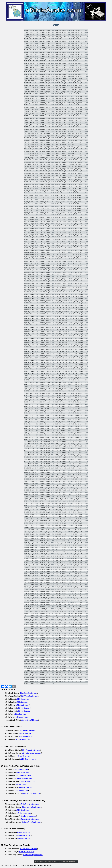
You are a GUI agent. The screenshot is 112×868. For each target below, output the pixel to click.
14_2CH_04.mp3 (61, 233)
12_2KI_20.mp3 (29, 213)
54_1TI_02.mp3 (29, 646)
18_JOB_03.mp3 (61, 270)
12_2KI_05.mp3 (45, 204)
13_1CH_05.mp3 (61, 217)
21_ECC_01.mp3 (77, 391)
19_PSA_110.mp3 (78, 351)
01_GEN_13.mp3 (29, 37)
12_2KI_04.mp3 (29, 204)
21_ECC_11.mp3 (45, 398)
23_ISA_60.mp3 (61, 435)
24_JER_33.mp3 (45, 457)
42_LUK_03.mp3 (77, 565)
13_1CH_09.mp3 (61, 219)
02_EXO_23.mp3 (29, 70)
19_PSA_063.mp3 (29, 327)
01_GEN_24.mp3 (77, 41)
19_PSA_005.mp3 (61, 294)
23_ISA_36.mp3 (61, 422)
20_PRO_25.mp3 (29, 389)
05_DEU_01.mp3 (45, 114)
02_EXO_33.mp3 (61, 74)
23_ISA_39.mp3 (45, 424)
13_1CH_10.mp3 (77, 219)
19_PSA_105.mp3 (61, 349)
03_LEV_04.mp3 (45, 81)
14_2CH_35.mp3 (45, 250)
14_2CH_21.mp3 (77, 241)
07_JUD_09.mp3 (77, 149)
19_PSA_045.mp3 (61, 316)
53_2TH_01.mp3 (29, 644)
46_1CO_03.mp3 (29, 615)
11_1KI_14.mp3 (29, 197)
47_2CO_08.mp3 (45, 626)
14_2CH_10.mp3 (29, 237)
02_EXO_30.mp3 (77, 72)
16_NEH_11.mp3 (77, 261)
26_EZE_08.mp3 (45, 475)
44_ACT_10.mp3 (77, 593)
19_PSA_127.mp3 (29, 362)
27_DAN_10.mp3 (77, 501)
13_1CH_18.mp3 (77, 224)
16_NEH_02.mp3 (61, 257)
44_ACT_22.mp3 (77, 600)
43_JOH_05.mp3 (45, 580)
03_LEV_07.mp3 (29, 83)
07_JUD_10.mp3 (29, 151)
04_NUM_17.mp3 (45, 103)
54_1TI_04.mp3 (61, 646)
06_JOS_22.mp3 (29, 145)
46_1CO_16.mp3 (45, 622)
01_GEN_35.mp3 (61, 48)
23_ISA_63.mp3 (45, 437)
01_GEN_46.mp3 (45, 54)
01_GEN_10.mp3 (45, 35)
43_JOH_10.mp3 (61, 582)
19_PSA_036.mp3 (45, 312)
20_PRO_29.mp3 (29, 391)
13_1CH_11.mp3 (29, 222)
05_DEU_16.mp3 (29, 123)
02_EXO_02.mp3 (77, 57)
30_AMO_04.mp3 (61, 514)
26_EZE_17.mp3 (61, 479)
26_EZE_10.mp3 (77, 475)
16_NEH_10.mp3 (61, 261)
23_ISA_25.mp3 (77, 415)
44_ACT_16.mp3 (45, 598)
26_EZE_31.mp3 (29, 488)
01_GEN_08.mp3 (77, 32)
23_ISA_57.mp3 (77, 433)
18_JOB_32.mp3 (77, 285)
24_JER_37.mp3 (45, 459)
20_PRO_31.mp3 (61, 391)
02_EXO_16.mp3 (45, 65)
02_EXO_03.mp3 (29, 59)
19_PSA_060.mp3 (45, 325)
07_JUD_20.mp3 (61, 156)
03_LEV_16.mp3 (45, 87)
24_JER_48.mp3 (29, 466)
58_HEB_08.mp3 (29, 657)
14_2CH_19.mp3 (45, 241)
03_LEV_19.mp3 (29, 90)
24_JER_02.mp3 (61, 439)
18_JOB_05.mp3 (29, 272)
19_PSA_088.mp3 (45, 340)
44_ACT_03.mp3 (29, 591)
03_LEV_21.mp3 (61, 90)
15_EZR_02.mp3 (29, 252)
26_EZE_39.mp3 (29, 492)
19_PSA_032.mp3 (45, 310)
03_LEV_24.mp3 (45, 92)
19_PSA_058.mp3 (78, 323)
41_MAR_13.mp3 (45, 563)
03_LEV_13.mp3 (61, 85)
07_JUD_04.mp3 (61, 147)
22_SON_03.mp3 (45, 400)
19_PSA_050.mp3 (78, 318)
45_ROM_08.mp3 (45, 609)
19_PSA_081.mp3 (61, 336)
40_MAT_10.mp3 (61, 545)
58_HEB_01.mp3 (45, 653)
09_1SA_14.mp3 (45, 167)
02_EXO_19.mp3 (29, 68)
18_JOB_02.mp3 (45, 270)
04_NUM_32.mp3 (29, 112)
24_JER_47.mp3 (77, 464)
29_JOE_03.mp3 (61, 512)
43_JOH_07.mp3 (77, 580)
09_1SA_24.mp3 (77, 171)
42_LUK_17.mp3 (45, 574)
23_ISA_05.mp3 (77, 404)
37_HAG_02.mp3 (61, 530)
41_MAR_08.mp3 (29, 560)
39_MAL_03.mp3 (77, 538)
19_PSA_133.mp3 (61, 365)
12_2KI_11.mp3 (77, 206)
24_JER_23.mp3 (77, 450)
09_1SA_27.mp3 (61, 173)
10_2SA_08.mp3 (61, 180)
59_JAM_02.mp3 (77, 659)
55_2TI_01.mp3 (45, 648)
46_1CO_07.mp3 (29, 618)
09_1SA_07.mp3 (61, 162)
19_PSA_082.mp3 (78, 336)
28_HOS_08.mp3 (45, 508)
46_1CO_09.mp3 (61, 618)
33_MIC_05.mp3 (45, 523)
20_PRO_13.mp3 (29, 382)
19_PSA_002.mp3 (78, 292)
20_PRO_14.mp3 (45, 382)
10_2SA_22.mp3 (29, 189)
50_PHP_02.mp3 (29, 637)
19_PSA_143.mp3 (29, 371)
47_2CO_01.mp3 (61, 622)
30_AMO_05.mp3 (77, 514)
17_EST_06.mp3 (77, 266)
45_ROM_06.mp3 (77, 607)
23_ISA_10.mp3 (29, 409)
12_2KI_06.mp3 (61, 204)
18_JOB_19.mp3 (61, 279)
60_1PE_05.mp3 (77, 664)
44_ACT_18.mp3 (77, 598)
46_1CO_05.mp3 (61, 615)
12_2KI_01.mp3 (45, 202)
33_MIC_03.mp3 (77, 521)
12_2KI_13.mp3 (45, 208)
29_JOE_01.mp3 (29, 512)
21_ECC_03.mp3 (45, 393)
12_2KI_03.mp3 (77, 202)
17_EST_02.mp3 (77, 263)
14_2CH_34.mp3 (29, 250)
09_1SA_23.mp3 (61, 171)
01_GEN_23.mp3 (61, 41)
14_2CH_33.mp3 (77, 248)
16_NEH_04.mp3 (29, 259)
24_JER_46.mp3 (61, 464)
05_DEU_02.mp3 (61, 114)
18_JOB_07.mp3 (61, 272)
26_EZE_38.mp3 (77, 490)
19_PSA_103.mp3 (29, 349)
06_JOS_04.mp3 (61, 134)
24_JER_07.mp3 (77, 442)
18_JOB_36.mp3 (77, 288)
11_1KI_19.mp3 (45, 200)
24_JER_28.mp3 (29, 455)
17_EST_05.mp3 (61, 266)
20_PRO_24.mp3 (77, 387)
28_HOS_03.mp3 (29, 505)
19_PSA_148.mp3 (45, 373)
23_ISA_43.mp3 (45, 426)
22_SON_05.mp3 (77, 400)
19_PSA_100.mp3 (45, 347)
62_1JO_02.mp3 (29, 668)
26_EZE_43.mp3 (29, 494)
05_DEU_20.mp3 (29, 125)
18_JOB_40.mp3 (77, 290)
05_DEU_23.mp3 (77, 125)
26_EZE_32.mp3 (45, 488)
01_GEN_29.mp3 (29, 46)
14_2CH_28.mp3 (61, 246)
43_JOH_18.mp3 (61, 587)
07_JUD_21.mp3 (77, 156)
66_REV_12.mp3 (61, 677)
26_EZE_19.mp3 (29, 481)
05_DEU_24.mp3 (29, 127)
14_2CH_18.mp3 (29, 241)
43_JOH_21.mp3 (45, 589)
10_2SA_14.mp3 (29, 184)
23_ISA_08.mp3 (61, 406)
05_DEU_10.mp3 (61, 118)
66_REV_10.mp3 (29, 677)
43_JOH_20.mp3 (29, 589)
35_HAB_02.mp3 (29, 527)
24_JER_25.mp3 (45, 453)
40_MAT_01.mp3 (45, 541)
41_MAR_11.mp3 (77, 560)
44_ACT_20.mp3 (45, 600)
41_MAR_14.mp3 (61, 563)
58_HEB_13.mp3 (45, 659)
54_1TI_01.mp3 (77, 644)
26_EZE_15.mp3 (29, 479)
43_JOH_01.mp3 (45, 578)
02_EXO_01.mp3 (61, 57)
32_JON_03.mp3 (77, 519)
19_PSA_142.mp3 (78, 369)
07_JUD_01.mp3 (77, 145)
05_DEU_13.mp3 (45, 120)
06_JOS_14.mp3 (29, 140)
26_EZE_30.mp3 (77, 486)
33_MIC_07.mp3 (77, 523)
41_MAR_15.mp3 (77, 563)
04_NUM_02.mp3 (61, 94)
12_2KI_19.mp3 (77, 211)
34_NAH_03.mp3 (61, 525)
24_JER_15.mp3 (77, 446)
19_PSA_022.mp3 (78, 303)
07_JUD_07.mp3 (45, 149)
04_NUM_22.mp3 (61, 105)
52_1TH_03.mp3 (45, 642)
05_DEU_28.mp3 (29, 129)
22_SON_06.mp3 (29, 402)
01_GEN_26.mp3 (45, 43)
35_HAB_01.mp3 (77, 525)
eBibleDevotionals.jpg (41, 862)
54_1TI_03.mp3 (45, 646)
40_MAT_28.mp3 (29, 556)
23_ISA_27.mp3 (45, 417)
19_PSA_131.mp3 (29, 365)
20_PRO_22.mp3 (45, 387)
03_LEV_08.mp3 (45, 83)
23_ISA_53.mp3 (77, 431)
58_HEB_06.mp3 (61, 655)
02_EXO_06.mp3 (77, 59)
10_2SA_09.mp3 (77, 180)
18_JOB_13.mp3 (29, 277)
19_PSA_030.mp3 (78, 307)
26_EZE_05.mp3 (61, 472)
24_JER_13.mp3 (45, 446)
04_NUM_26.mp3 (61, 107)
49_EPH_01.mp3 (45, 633)
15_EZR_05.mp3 (77, 252)
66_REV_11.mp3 (45, 677)
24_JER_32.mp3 (29, 457)
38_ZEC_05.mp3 (77, 532)
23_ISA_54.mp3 (29, 433)
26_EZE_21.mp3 (61, 481)
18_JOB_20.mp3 (77, 279)
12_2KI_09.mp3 (45, 206)
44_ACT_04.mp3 (45, 591)
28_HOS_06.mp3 (77, 505)
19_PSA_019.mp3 (29, 303)
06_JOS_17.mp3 (77, 140)
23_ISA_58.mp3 (29, 435)
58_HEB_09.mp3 (45, 657)
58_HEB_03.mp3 (77, 653)
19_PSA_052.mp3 (45, 321)
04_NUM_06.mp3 (61, 96)
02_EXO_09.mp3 (61, 61)
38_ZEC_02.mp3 (29, 532)
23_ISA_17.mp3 (77, 411)
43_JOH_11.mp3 (77, 582)
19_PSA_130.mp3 (78, 362)
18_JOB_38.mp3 (45, 290)
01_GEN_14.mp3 (45, 37)
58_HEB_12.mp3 (29, 659)
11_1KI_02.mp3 (29, 191)
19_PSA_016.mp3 (45, 301)
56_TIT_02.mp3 (61, 651)
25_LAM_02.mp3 (61, 468)
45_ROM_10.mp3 (77, 609)
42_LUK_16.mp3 (29, 574)
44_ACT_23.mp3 (29, 602)
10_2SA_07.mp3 (45, 180)
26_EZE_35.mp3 (29, 490)
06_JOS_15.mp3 (45, 140)
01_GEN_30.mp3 (45, 46)
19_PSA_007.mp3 (29, 296)
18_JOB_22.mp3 (45, 281)
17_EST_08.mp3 (45, 268)
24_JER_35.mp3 (77, 457)
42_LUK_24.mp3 (29, 578)
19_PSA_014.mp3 (78, 299)
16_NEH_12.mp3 (29, 263)
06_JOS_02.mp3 (29, 134)
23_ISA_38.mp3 (29, 424)
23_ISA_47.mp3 (45, 428)
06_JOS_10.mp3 (29, 138)
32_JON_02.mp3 (61, 519)
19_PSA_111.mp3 (29, 354)
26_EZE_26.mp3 (77, 483)
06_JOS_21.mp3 (77, 142)
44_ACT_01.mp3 (61, 589)
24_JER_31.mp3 (77, 455)
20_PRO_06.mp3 (45, 378)
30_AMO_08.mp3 (61, 516)
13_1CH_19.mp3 (29, 226)
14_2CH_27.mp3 (45, 246)
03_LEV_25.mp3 (61, 92)
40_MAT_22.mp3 (61, 552)
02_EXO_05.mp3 (61, 59)
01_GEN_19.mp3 (61, 39)
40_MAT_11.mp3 (77, 545)
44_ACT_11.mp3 (29, 596)
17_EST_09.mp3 (61, 268)
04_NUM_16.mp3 (29, 103)
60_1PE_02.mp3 (29, 664)
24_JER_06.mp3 (61, 442)
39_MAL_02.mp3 (61, 538)
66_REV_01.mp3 (77, 670)
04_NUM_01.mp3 (45, 94)
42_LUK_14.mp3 (61, 571)
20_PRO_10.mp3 (45, 380)
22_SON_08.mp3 (61, 402)
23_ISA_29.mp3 (77, 417)
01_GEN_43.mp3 (61, 52)
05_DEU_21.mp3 (45, 125)
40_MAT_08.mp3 (29, 545)
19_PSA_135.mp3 (29, 367)
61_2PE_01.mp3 (29, 666)
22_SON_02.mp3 (29, 400)
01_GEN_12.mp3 (77, 35)
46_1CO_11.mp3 (29, 620)
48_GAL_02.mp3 (29, 631)
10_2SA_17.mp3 (77, 184)
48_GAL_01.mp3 (77, 629)
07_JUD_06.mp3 (29, 149)
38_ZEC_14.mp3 (29, 538)
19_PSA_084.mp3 (45, 338)
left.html (54, 862)
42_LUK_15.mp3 (77, 571)
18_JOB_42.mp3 (45, 292)
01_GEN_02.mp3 (45, 30)
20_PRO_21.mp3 (29, 387)
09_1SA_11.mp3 (61, 164)
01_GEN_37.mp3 (29, 50)
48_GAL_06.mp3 (29, 633)
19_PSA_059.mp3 (29, 325)
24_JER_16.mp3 (29, 448)
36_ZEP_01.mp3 (61, 527)
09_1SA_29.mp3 (29, 175)
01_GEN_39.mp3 (61, 50)
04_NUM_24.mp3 (29, 107)
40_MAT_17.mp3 (45, 549)
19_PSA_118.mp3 (78, 356)
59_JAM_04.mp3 (45, 662)
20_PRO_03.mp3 (61, 376)
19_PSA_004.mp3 (45, 294)
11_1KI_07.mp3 (45, 193)
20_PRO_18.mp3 (45, 384)
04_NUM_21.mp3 (45, 105)
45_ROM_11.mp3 (29, 611)
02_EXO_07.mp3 (29, 61)
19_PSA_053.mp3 (61, 321)
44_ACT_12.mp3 (45, 596)
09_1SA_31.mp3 (61, 175)
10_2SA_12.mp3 (61, 182)
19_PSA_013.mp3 (61, 299)
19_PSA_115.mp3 (29, 356)
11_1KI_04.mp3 (61, 191)
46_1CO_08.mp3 (45, 618)
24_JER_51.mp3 (77, 466)
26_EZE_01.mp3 (61, 470)
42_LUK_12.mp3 (29, 571)
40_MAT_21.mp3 (45, 552)
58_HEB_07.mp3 (77, 655)
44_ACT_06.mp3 (77, 591)
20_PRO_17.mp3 (29, 384)
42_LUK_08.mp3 (29, 569)
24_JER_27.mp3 (77, 453)
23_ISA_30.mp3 (29, 420)
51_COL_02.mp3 (29, 640)
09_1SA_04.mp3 (77, 160)
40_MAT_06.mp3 (61, 543)
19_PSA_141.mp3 (61, 369)
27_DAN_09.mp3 (61, 501)
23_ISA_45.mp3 (77, 426)
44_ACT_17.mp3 (61, 598)
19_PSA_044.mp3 (45, 316)
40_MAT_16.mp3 (29, 549)
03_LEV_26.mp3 (77, 92)
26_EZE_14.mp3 (77, 477)
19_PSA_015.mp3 (29, 301)
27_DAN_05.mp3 (61, 499)
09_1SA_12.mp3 (77, 164)
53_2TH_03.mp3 (61, 644)
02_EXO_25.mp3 (61, 70)
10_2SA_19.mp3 (45, 186)
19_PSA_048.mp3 (45, 318)
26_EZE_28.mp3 (45, 486)
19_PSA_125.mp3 (61, 360)
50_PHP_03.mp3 (45, 637)
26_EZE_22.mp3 (77, 481)
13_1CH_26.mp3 (77, 228)
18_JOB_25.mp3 (29, 283)
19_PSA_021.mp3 (61, 303)
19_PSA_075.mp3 (29, 334)
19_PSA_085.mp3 (61, 338)
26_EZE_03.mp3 (29, 472)
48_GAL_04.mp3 (61, 631)
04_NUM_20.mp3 (29, 105)
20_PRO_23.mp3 (61, 387)
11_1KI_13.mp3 (77, 195)
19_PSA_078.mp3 (78, 334)
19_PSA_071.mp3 (29, 332)
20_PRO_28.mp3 (77, 389)
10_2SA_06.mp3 (29, 180)
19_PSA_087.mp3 (29, 340)
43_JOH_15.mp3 (77, 585)
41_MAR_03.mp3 (77, 556)
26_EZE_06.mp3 (77, 472)
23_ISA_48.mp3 (61, 428)
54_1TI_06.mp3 (29, 648)
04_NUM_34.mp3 (61, 112)
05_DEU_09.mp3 (45, 118)
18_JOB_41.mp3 (29, 292)
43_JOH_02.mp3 (61, 578)
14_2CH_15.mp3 (45, 239)
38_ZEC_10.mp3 (29, 536)
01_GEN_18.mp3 (45, 39)
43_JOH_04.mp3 (29, 580)
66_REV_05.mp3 (77, 673)
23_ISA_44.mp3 (61, 426)
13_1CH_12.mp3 (45, 222)
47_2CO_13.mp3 (61, 629)
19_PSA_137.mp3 (61, 367)
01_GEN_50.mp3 (45, 57)
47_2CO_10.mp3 (77, 626)
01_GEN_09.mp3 (29, 35)
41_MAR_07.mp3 (77, 558)
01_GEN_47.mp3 (61, 54)
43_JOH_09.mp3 (45, 582)
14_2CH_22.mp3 (29, 244)
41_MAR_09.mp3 (45, 560)
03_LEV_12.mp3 (45, 85)
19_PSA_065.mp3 (61, 327)
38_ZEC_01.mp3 (77, 530)
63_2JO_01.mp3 (29, 670)
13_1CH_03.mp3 (29, 217)
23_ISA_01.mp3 (77, 402)
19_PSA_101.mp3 (61, 347)
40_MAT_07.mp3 (77, 543)
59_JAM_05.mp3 (61, 662)
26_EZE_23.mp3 (29, 483)
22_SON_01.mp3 (77, 398)
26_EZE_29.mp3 (61, 486)
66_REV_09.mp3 (77, 675)
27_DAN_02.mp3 (77, 497)
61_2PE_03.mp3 (61, 666)
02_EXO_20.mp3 (45, 68)
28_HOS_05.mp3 (61, 505)
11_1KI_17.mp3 (77, 197)
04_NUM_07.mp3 (77, 96)
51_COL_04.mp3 (61, 640)
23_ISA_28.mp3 (61, 417)
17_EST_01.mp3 (61, 263)
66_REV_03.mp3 (45, 673)
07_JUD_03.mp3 (45, 147)
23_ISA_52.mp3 (61, 431)
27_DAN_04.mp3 (45, 499)
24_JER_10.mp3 (61, 444)
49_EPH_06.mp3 (61, 635)
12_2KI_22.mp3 (61, 213)
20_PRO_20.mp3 (77, 384)
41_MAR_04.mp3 (29, 558)
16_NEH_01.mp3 (45, 257)
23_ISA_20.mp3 (61, 413)
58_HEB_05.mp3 (45, 655)
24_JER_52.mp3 (29, 468)
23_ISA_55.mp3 (45, 433)
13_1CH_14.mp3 (77, 222)
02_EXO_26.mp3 (77, 70)
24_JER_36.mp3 (29, 459)
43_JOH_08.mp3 (29, 582)
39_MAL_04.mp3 (29, 541)
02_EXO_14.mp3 (77, 63)
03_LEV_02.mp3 (77, 79)
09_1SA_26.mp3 (45, 173)
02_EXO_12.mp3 (45, 63)
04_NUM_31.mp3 (77, 109)
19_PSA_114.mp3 (78, 354)
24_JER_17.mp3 (45, 448)
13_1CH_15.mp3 (29, 224)
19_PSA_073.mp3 (61, 332)
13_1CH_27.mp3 (29, 230)
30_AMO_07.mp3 (45, 516)
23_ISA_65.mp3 (77, 437)
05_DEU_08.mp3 (29, 118)
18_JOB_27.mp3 (61, 283)
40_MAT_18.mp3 (61, 549)
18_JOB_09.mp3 (29, 274)
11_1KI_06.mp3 (29, 193)
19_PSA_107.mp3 (29, 351)
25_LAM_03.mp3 (77, 468)
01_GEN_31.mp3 (61, 46)
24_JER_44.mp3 (29, 464)
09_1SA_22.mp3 (45, 171)
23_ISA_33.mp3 (77, 420)
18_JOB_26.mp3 (45, 283)
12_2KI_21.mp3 (45, 213)
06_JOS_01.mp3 (77, 131)
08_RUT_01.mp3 (29, 158)
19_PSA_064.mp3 (45, 327)
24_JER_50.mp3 (61, 466)
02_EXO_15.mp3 (29, 65)
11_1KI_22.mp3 (29, 202)
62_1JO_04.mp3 (61, 668)
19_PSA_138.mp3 (78, 367)
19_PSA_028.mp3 (45, 307)
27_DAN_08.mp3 (45, 501)
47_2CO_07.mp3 (29, 626)
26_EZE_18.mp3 (77, 479)
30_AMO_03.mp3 (45, 514)
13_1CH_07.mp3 (29, 219)
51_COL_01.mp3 (77, 637)
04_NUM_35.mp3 (77, 112)
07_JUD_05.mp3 (77, 147)
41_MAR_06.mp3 (61, 558)
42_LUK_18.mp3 (61, 574)
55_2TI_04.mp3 (29, 651)
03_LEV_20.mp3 (45, 90)
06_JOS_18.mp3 (29, 142)
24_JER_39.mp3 (77, 459)
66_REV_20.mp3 (61, 681)
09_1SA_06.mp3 (45, 162)
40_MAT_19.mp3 (77, 549)
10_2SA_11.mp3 (45, 182)
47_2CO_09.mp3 (61, 626)
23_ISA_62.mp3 (29, 437)
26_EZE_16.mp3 (45, 479)
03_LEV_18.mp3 (77, 87)
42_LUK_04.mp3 (29, 567)
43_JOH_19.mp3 (77, 587)
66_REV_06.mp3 (29, 675)
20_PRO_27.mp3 (61, 389)
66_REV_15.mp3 (45, 679)
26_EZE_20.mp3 (45, 481)
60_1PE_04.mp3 (61, 664)
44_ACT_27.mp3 (29, 604)
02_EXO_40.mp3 (45, 79)
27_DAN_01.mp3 (61, 497)
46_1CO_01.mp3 (61, 613)
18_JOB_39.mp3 (61, 290)
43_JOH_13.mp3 (45, 585)
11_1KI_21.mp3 (77, 200)
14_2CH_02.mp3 (29, 233)
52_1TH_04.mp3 (61, 642)
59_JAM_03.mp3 (29, 662)
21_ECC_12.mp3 (61, 398)
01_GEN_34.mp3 (45, 48)
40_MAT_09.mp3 (45, 545)
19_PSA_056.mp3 (45, 323)
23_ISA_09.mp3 (77, 406)
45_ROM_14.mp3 (77, 611)
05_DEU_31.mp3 (77, 129)
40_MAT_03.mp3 (77, 541)
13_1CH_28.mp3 (45, 230)
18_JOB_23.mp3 (61, 281)
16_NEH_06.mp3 (61, 259)
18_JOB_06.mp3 (45, 272)
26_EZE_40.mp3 (45, 492)
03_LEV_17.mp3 (61, 87)
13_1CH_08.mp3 (45, 219)
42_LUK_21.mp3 (45, 576)
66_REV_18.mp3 (29, 681)
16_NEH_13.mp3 (45, 263)
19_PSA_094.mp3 (78, 343)
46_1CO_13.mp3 (61, 620)
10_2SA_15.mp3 (45, 184)
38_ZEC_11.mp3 (45, 536)
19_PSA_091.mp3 (29, 343)
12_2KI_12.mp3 (29, 208)
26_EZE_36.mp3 (45, 490)
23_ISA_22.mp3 (29, 415)
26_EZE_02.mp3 (77, 470)
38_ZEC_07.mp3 (45, 534)
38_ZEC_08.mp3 (61, 534)
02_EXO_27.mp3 (29, 72)
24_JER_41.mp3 (45, 461)
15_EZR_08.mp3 (61, 255)
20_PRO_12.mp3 (77, 380)
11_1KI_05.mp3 (77, 191)
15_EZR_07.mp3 (45, 255)
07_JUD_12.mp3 (61, 151)
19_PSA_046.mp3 (78, 316)
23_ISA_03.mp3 (45, 404)
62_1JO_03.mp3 (45, 668)
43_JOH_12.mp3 (29, 585)
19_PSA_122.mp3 (78, 358)
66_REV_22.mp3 (29, 684)
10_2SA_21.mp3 (77, 186)
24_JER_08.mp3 (29, 444)
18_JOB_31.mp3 (61, 285)
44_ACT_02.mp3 (77, 589)
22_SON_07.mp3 (45, 402)
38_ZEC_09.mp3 (77, 534)
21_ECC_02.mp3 (29, 393)
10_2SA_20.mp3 (61, 186)
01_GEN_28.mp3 (77, 43)
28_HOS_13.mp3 (61, 510)
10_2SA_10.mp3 (29, 182)
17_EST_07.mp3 (29, 268)
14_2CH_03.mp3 (45, 233)
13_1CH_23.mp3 (29, 228)
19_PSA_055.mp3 (29, 323)
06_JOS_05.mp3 (77, 134)
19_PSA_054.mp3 (78, 321)
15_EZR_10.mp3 (29, 257)
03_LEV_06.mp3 (77, 81)
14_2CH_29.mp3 (77, 246)
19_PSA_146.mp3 (78, 371)
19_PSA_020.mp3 (45, 303)
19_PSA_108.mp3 (45, 351)
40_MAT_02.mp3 (61, 541)
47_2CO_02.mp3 (77, 622)
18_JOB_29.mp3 (29, 285)
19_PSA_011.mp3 (29, 299)
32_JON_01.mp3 (45, 519)
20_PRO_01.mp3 (29, 376)
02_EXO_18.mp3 (77, 65)
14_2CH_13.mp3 (77, 237)
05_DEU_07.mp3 (77, 116)
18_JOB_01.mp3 (29, 270)
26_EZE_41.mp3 (61, 492)
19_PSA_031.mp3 (29, 310)
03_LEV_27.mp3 (29, 94)
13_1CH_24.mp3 (45, 228)
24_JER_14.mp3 (61, 446)
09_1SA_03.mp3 (61, 160)
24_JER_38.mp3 (61, 459)
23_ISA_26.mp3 (29, 417)
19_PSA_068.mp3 (45, 329)
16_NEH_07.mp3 (77, 259)
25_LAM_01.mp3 (45, 468)
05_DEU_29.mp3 (45, 129)
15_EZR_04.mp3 (61, 252)
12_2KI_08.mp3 (29, 206)
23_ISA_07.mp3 (45, 406)
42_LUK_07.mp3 (77, 567)
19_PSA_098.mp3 (78, 345)
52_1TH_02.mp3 (29, 642)
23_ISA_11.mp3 (45, 409)
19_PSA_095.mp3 (29, 345)
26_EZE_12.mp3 (45, 477)
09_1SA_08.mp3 (77, 162)
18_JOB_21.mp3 (29, 281)
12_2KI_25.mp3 (45, 215)
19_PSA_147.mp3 (29, 373)
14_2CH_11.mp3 (45, 237)
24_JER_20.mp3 (29, 450)
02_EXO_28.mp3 (45, 72)
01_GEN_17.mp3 (29, 39)
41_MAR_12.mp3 (29, 563)
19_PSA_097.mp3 (61, 345)
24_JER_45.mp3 (45, 464)
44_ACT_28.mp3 (45, 604)
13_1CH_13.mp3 (61, 222)
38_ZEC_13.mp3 (77, 536)
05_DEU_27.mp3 (77, 127)
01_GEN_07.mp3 (61, 32)
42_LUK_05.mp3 (45, 567)
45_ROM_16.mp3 (45, 613)
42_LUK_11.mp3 (77, 569)
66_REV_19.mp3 (45, 681)
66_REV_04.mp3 (61, 673)
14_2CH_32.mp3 (61, 248)
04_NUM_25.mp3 (45, 107)
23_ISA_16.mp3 (61, 411)
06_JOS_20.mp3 (61, 142)
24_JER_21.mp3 (45, 450)
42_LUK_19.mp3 (77, 574)
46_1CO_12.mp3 (45, 620)
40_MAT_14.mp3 (61, 547)
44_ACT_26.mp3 (77, 602)
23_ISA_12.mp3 (61, 409)
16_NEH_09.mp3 (45, 261)
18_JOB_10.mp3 (45, 274)
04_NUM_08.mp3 (29, 98)
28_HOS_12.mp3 (45, 510)
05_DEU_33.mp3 (45, 131)
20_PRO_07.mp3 (61, 378)
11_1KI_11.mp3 (45, 195)
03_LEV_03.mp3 (29, 81)
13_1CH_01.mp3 (61, 215)
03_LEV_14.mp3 (77, 85)
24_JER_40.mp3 (29, 461)
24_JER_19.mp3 (77, 448)
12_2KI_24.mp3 (29, 215)
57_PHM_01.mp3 (29, 653)
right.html (43, 684)
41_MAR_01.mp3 (45, 556)
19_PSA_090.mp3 (78, 340)
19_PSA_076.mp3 (45, 334)
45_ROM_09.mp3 (61, 609)
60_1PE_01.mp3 (77, 662)
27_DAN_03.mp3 (29, 499)
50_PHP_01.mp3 (77, 635)
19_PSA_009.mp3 (61, 296)
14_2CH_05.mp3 (77, 233)
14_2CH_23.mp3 (45, 244)
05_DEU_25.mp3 (45, 127)
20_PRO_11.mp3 (61, 380)
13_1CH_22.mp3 (77, 226)
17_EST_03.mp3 (29, 266)
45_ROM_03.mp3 (29, 607)
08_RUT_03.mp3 (61, 158)
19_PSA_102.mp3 (78, 347)
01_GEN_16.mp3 (77, 37)
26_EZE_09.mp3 (61, 475)
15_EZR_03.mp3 (45, 252)
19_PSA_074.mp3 (78, 332)
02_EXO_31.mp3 (29, 74)
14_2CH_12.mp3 (61, 237)
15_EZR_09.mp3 (77, 255)
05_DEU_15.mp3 (77, 120)
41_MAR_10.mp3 (61, 560)
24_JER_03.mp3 (77, 439)
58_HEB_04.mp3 (29, 655)
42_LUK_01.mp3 (45, 565)
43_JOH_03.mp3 (77, 578)
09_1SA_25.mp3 (29, 173)
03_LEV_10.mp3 (77, 83)
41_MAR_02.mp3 (61, 556)
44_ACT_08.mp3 (45, 593)
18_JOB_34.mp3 (45, 288)
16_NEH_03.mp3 (77, 257)
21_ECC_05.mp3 (77, 393)
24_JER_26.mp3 (61, 453)
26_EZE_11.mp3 (29, 477)
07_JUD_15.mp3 (45, 153)
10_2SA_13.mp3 (77, 182)
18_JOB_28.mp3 (77, 283)
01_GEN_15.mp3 (61, 37)
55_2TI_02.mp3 (61, 648)
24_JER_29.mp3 (45, 455)
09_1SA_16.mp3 (77, 167)
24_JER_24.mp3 (29, 453)
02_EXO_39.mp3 (29, 79)
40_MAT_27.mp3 (77, 554)
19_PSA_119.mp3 (29, 358)
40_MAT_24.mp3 (29, 554)
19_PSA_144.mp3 (45, 371)
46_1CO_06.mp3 (77, 615)
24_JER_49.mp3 (45, 466)
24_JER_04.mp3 (29, 442)
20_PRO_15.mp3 (61, 382)
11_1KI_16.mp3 (61, 197)
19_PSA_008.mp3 (45, 296)
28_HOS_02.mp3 (77, 503)
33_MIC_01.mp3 (45, 521)
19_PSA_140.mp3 (45, 369)
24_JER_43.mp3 (77, 461)
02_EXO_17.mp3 (61, 65)
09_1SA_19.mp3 (61, 169)
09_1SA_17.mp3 (29, 169)
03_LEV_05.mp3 (61, 81)
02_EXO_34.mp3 (77, 74)
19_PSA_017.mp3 (61, 301)
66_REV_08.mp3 (61, 675)
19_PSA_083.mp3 (29, 338)
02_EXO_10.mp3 (77, 61)
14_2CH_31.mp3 (45, 248)
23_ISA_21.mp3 (77, 413)
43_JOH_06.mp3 (61, 580)
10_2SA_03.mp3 (45, 178)
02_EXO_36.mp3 (45, 76)
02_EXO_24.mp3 (45, 70)
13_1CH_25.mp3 (61, 228)
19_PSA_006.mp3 (78, 294)
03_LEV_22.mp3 (77, 90)
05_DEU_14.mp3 (61, 120)
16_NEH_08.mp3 (29, 261)
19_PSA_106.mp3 (78, 349)
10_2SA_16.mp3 (61, 184)
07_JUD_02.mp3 (29, 147)
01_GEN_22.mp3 (45, 41)
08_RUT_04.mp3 (77, 158)
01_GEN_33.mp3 (29, 48)
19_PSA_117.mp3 (61, 356)
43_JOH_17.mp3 (45, 587)
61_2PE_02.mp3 (45, 666)
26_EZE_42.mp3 (77, 492)
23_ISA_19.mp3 (45, 413)
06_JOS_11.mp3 (45, 138)
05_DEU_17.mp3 (45, 123)
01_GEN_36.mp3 (77, 48)
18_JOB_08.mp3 (77, 272)
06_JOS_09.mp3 (77, 136)
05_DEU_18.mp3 (61, 123)
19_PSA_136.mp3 (45, 367)
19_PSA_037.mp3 (61, 312)
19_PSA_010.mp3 (78, 296)
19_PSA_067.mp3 (29, 329)
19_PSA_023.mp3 (29, 305)
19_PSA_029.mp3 (61, 307)
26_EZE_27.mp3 (29, 486)
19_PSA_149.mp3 (61, 373)
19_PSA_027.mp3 (29, 307)
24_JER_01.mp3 (45, 439)
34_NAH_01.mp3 (29, 525)
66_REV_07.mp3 (45, 675)
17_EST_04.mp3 (45, 266)
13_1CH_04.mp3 (45, 217)
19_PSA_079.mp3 (29, 336)
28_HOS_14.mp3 (77, 510)
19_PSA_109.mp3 (61, 351)
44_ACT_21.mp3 (61, 600)
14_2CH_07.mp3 (45, 235)
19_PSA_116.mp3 (45, 356)
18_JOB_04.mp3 (77, 270)
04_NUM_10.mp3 (61, 98)
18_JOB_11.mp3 (61, 274)
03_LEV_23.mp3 (29, 92)
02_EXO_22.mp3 (77, 68)
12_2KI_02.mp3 (61, 202)
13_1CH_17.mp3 (61, 224)
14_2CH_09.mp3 (77, 235)
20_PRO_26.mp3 (45, 389)
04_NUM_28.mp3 (29, 109)
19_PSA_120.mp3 (45, 358)
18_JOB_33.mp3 (29, 288)
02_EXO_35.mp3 (29, 76)
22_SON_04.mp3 (61, 400)
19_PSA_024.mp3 (45, 305)
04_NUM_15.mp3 (77, 101)
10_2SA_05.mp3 (77, 178)
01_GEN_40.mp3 (77, 50)
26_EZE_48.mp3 (45, 497)
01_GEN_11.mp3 (61, 35)
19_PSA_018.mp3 (78, 301)
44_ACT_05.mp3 (61, 591)
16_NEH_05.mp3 (45, 259)
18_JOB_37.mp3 (29, 290)
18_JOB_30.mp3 (45, 285)
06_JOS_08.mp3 (61, 136)
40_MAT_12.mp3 (29, 547)
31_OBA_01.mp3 (29, 519)
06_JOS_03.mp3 (45, 134)
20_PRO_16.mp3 (77, 382)
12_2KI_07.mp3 (77, 204)
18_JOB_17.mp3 (29, 279)
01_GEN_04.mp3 (77, 30)
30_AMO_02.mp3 (29, 514)
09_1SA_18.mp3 (45, 169)
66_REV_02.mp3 (29, 673)
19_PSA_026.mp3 (78, 305)
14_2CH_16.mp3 (61, 239)
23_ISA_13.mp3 (77, 409)
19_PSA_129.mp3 (61, 362)
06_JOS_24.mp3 (61, 145)
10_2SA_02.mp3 (29, 178)
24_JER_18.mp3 (61, 448)
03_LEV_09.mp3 (61, 83)
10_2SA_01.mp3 (77, 175)
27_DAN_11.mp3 (29, 503)
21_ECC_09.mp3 (77, 395)
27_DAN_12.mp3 (45, 503)
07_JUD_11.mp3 (45, 151)
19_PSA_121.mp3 (61, 358)
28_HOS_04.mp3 (45, 505)
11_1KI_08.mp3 (61, 193)
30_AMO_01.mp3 (77, 512)
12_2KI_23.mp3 (77, 213)
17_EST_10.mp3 (77, 268)
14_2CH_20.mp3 (61, 241)
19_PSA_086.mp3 (78, 338)
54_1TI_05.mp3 (77, 646)
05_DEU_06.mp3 (61, 116)
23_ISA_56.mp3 (61, 433)
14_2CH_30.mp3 (29, 248)
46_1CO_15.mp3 (29, 622)
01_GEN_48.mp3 (77, 54)
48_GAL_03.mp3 (45, 631)
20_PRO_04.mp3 (77, 376)
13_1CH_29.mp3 (61, 230)
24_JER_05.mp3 (45, 442)
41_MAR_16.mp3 (29, 565)
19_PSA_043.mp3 (29, 316)
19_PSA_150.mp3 (78, 373)
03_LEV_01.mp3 (61, 79)
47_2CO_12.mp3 (45, 629)
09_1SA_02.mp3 (45, 160)
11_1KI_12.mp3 (61, 195)
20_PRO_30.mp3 (45, 391)
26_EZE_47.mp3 (29, 497)
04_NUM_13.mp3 (45, 101)
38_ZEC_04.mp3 (61, 532)
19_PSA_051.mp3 (29, 321)
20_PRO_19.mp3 (61, 384)
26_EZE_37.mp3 (61, 490)
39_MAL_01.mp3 (45, 538)
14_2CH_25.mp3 (77, 244)
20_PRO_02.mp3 (45, 376)
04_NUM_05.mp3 (45, 96)
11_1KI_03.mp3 (45, 191)
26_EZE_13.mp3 (61, 477)
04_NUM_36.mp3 (29, 114)
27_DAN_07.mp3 (29, 501)
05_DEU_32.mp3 (29, 131)
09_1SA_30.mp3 (45, 175)
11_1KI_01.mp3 (77, 189)
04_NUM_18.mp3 (61, 103)
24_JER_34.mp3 (61, 457)
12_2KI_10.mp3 (61, 206)
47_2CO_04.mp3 (45, 624)
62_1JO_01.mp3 (77, 666)
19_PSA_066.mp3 (78, 327)
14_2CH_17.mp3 (77, 239)
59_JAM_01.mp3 (61, 659)
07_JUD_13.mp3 (77, 151)
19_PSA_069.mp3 (61, 329)
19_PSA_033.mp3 (61, 310)
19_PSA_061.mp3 (61, 325)
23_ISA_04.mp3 (61, 404)
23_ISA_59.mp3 (45, 435)
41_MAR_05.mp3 (45, 558)
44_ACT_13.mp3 (61, 596)
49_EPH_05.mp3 (45, 635)
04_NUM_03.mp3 (77, 94)
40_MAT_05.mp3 (45, 543)
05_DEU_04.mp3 (29, 116)
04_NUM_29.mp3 (45, 109)
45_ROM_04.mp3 (45, 607)
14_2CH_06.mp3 (29, 235)
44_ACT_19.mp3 (29, 600)
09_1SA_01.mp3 (29, 160)
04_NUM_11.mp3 (77, 98)
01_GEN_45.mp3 (29, 54)
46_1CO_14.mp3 (77, 620)
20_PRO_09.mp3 (29, 380)
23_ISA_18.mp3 (29, 413)
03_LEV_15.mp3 (29, 87)
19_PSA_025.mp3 (61, 305)
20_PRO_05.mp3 (29, 378)
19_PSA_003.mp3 (29, 294)
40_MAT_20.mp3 (29, 552)
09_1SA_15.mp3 (61, 167)
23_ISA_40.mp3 (61, 424)
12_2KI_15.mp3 (77, 208)
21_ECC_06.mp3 (29, 395)
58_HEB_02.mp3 (61, 653)
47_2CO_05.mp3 (61, 624)
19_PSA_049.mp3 (61, 318)
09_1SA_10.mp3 (45, 164)
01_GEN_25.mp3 (29, 43)
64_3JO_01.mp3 (45, 670)
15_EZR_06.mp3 (29, 255)
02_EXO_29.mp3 (61, 72)
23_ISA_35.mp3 (45, 422)
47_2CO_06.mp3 (77, 624)
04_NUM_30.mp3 (61, 109)
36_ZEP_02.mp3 (77, 527)
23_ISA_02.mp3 (29, 404)
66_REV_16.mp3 (61, 679)
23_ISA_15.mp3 (45, 411)
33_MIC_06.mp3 (61, 523)
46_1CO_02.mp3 (77, 613)
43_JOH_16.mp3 (29, 587)
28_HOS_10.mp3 (77, 508)
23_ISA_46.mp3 (29, 428)
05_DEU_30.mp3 (61, 129)
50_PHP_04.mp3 (61, 637)
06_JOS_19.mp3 (45, 142)
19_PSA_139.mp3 (29, 369)
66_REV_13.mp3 (77, 677)
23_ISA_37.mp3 (77, 422)
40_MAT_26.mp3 (61, 554)
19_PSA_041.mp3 (61, 314)
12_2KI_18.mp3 (61, 211)
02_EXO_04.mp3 (45, 59)
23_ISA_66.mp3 (29, 439)
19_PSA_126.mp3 (78, 360)
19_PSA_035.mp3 (29, 312)
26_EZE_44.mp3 (45, 494)
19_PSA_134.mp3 (78, 365)
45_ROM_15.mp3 (29, 613)
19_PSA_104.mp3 (45, 349)
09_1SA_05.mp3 (29, 162)
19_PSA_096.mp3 (45, 345)
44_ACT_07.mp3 (29, 593)
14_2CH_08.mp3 (61, 235)
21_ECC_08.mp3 (61, 395)
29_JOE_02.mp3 (45, 512)
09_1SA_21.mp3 (29, 171)
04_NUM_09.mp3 (45, 98)
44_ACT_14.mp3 (77, 596)
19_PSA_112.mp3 (45, 354)
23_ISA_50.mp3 (29, 431)
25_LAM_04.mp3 (29, 470)
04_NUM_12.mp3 (29, 101)
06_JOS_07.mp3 (45, 136)
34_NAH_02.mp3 (45, 525)
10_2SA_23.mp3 (45, 189)
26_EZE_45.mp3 (61, 494)
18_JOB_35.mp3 (61, 288)
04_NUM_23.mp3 (77, 105)
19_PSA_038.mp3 (78, 312)
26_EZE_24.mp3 (45, 483)
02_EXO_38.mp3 (77, 76)
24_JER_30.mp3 (61, 455)
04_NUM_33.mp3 (45, 112)
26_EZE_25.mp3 (61, 483)
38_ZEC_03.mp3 (45, 532)
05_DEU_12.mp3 (29, 120)
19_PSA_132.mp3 (45, 365)
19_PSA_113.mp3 (61, 354)
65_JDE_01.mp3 (61, 670)
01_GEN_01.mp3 (29, 30)
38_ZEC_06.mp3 (29, 534)
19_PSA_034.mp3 (78, 310)
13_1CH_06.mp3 (77, 217)
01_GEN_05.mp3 (29, 32)
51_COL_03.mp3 (45, 640)
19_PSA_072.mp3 (45, 332)
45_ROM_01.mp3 (61, 604)
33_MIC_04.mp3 (29, 523)
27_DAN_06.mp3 (77, 499)
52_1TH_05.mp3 (77, 642)
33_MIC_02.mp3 (61, 521)
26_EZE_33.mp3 (61, 488)
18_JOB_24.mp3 (77, 281)
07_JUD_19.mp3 (45, 156)
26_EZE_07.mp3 (29, 475)
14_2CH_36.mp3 (61, 250)
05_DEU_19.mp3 (77, 123)
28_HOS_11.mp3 (29, 510)
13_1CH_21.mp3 (61, 226)
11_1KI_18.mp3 (29, 200)
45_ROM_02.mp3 (77, 604)
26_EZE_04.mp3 (45, 472)
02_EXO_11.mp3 (29, 63)
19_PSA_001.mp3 (61, 292)
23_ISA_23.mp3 (45, 415)
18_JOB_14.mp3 (45, 277)
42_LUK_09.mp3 (45, 569)
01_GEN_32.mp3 (77, 46)
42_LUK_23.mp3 (77, 576)
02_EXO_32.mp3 (45, 74)
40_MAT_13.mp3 (45, 547)
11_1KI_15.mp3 (45, 197)
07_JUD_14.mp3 (29, 153)
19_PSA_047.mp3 (29, 318)
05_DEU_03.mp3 (77, 114)
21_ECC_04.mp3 (61, 393)
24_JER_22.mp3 (61, 450)
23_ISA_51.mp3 (45, 431)
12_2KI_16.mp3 (29, 211)
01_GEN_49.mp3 (29, 57)
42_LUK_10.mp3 (61, 569)
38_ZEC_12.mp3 (61, 536)
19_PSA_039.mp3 (29, 314)
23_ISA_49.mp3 (77, 428)
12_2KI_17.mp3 (45, 211)
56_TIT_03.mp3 (77, 651)
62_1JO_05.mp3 (77, 668)
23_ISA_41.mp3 (77, 424)
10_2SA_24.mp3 (61, 189)
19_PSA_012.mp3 (45, 299)
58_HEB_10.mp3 (61, 657)
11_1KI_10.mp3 (29, 195)
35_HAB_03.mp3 (45, 527)
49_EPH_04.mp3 (29, 635)
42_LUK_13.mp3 (45, 571)
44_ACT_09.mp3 (61, 593)
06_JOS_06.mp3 (29, 136)
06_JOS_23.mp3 (45, 145)
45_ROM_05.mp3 (61, 607)
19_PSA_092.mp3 (45, 343)
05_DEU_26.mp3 (61, 127)
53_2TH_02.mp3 (45, 644)
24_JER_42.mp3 (61, 461)
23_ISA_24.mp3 (61, 415)
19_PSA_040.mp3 (45, 314)
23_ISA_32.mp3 (61, 420)
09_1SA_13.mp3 (29, 167)
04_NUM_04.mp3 (29, 96)
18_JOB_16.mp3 (77, 277)
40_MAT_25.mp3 (45, 554)
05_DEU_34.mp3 (61, 131)
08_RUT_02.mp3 (45, 158)
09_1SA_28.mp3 (77, 173)
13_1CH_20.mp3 (45, 226)
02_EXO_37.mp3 (61, 76)
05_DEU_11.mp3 (77, 118)
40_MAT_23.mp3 (77, 552)
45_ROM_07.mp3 (29, 609)
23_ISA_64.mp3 (61, 437)
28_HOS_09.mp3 (61, 508)
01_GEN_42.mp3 (45, 52)
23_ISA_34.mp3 (29, 422)
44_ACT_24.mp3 (45, 602)
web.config (72, 862)
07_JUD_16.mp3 (61, 153)
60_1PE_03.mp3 (45, 664)
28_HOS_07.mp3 (29, 508)
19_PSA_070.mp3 (78, 329)
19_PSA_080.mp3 (45, 336)
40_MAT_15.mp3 (77, 547)
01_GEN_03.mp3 (61, 30)
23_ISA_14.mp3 (29, 411)
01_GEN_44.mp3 (77, 52)
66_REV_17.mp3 (77, 679)
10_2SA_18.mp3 (29, 186)
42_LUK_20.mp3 (29, 576)
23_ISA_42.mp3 (29, 426)
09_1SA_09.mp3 (29, 164)
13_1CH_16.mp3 (45, 224)
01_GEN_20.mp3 (77, 39)
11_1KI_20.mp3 (61, 200)
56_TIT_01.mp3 (45, 651)
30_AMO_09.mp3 (77, 516)
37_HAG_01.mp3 (45, 530)
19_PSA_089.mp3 (61, 340)
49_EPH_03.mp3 (77, 633)
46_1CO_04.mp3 (45, 615)
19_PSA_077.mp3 (61, 334)
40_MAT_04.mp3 (29, 543)
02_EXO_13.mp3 (61, 63)
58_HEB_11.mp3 (77, 657)
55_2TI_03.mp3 (77, 648)
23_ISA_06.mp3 (29, 406)
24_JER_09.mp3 (45, 444)
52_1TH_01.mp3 (77, 640)
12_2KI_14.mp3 (61, 208)
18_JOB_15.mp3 (61, 277)
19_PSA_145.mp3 (61, 371)
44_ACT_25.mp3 (61, 602)
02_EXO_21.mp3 (61, 68)
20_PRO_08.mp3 (77, 378)
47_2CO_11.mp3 (29, 629)
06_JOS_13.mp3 (77, 138)
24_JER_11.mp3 (77, 444)
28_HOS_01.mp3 (61, 503)
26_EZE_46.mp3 (77, 494)
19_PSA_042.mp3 (78, 314)
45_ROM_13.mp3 (61, 611)
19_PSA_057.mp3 (61, 323)
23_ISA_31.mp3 (45, 420)
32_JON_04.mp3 (29, 521)
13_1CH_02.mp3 (77, 215)
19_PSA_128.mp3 (45, 362)
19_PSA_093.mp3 (61, 343)
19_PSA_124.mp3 (45, 360)
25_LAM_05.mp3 (45, 470)
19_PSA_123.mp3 (29, 360)
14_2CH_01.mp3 (77, 230)
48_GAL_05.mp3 (77, 631)
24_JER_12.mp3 (29, 446)
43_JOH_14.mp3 (61, 585)
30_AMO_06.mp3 (29, 516)
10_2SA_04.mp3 (61, 178)
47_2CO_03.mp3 (29, 624)
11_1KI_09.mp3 (77, 193)
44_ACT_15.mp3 (29, 598)
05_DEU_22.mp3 (61, 125)
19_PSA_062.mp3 (78, 325)
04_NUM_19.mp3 (77, 103)
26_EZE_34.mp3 (77, 488)
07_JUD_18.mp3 (29, 156)
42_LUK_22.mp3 (61, 576)
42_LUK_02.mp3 (61, 565)
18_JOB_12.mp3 (77, 274)
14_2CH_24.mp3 (61, 244)
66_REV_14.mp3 (29, 679)
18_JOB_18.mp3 (45, 279)
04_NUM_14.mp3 (61, 101)
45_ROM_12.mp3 (45, 611)
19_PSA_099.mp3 (29, 347)
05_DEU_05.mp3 (45, 116)
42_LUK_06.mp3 (61, 567)
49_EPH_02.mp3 (61, 633)
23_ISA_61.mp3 (77, 435)
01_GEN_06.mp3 (45, 32)
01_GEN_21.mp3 (29, 41)
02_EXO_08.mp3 (45, 61)
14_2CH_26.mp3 (29, 246)
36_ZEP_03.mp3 (29, 530)
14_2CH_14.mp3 (29, 239)
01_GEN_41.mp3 (29, 52)
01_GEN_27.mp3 (61, 43)
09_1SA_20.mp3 (77, 169)
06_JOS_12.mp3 (61, 138)
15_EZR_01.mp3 (77, 250)
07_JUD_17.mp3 (77, 153)
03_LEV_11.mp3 (29, 85)
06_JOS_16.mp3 (61, 140)
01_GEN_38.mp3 (45, 50)
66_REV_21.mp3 (77, 681)
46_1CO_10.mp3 (77, 618)
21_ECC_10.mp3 (29, 398)
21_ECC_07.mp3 (45, 395)
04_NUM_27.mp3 (77, 107)
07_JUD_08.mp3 (61, 149)
